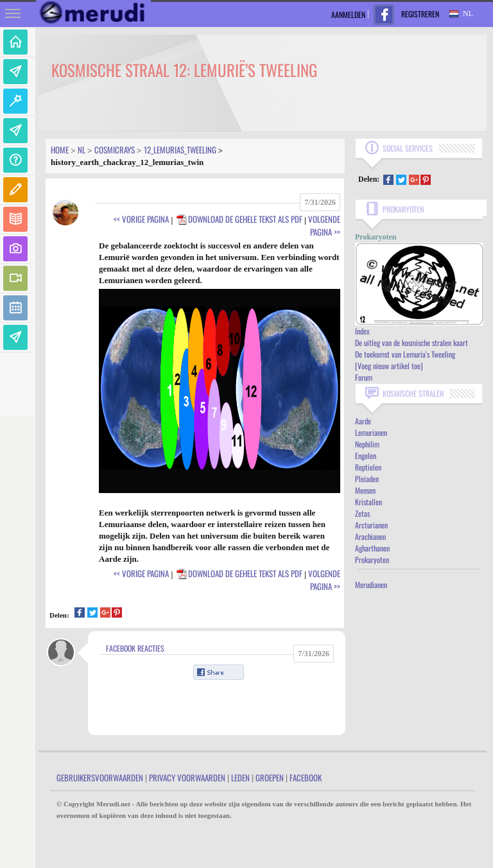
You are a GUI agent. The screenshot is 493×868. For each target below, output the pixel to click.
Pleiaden (367, 479)
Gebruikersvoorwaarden (100, 777)
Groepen (270, 777)
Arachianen (370, 536)
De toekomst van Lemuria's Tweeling (405, 354)
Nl (82, 150)
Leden (240, 777)
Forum (364, 377)
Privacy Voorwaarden (187, 777)
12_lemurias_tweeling (180, 150)
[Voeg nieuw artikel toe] (389, 366)
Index (362, 331)
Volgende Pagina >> (324, 225)
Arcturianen (371, 525)
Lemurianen (371, 432)
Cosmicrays (115, 150)
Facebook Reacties (135, 648)
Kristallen (368, 502)
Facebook (306, 777)
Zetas (362, 513)
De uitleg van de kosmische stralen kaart (411, 343)
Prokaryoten (372, 560)
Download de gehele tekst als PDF (239, 219)
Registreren (420, 14)
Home (60, 150)
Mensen (365, 490)
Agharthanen (372, 548)
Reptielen (368, 467)
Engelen (366, 456)
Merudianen (371, 585)
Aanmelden (348, 14)
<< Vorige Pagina (141, 219)
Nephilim (367, 444)
